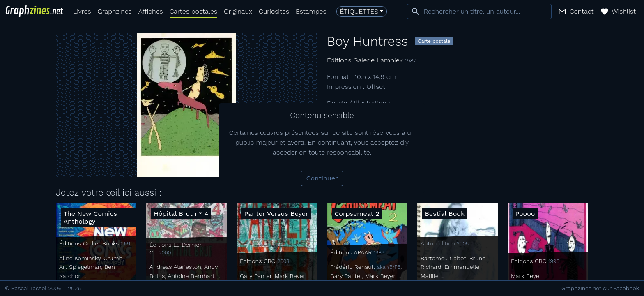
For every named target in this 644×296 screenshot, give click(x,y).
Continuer (322, 178)
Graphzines (114, 11)
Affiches (151, 11)
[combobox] (479, 12)
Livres (82, 11)
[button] (576, 12)
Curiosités (274, 11)
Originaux (238, 11)
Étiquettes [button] (359, 11)
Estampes (311, 11)
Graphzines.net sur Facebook (600, 288)
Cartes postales (193, 11)
